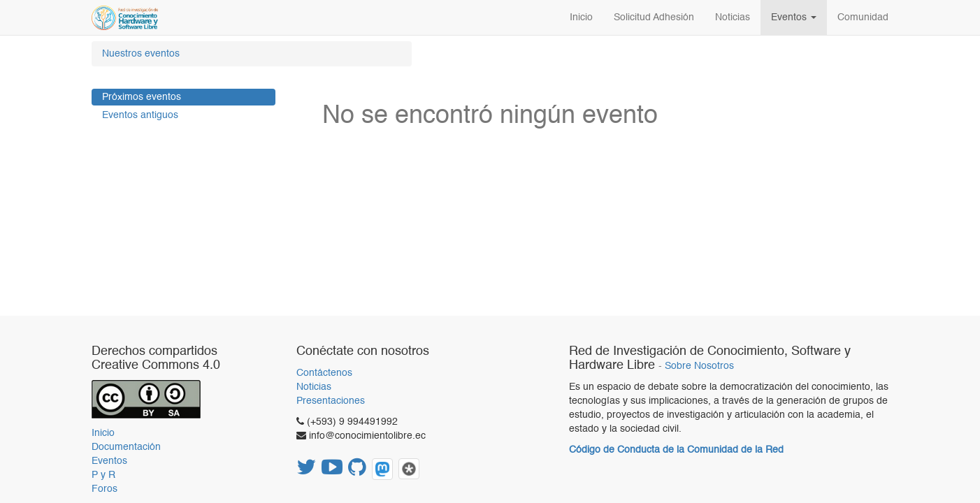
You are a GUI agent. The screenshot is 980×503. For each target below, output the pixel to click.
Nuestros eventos (141, 54)
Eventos (109, 461)
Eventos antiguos (140, 115)
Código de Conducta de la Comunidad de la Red (676, 450)
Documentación (126, 447)
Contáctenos (324, 373)
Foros (105, 489)
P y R (103, 475)
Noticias (314, 387)
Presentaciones (331, 401)
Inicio (103, 433)
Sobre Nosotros (699, 366)
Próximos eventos (142, 97)
